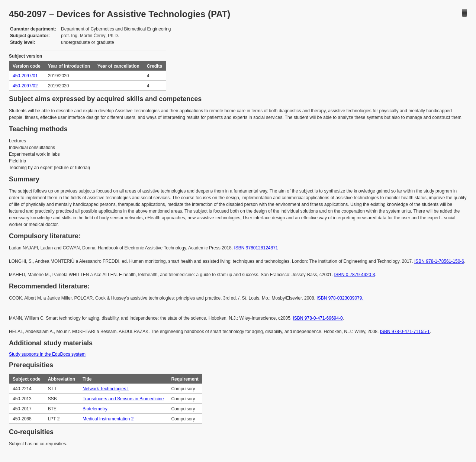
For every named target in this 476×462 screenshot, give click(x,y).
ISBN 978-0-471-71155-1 (405, 332)
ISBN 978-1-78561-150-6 (439, 261)
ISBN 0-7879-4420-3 (354, 275)
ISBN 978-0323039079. (340, 298)
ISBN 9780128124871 (256, 248)
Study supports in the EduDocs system (47, 354)
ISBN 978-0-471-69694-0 (318, 318)
